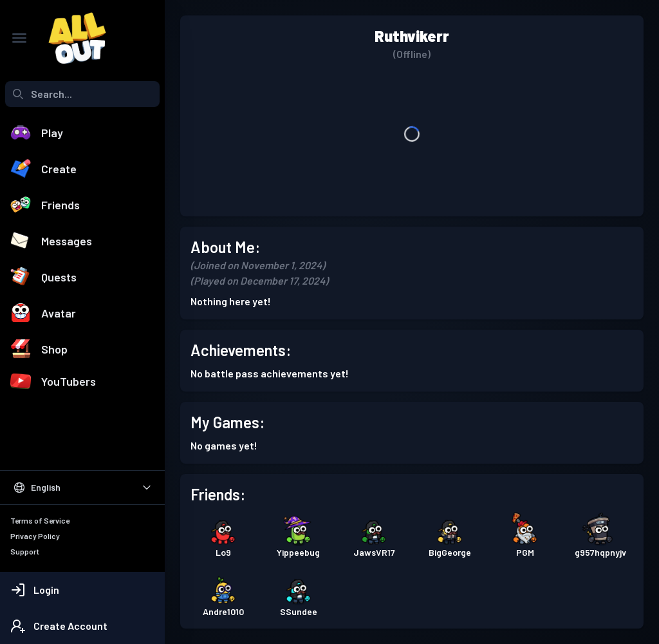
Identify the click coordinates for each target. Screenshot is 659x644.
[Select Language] (82, 488)
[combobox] (82, 94)
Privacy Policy (35, 536)
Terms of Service (40, 520)
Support (25, 551)
